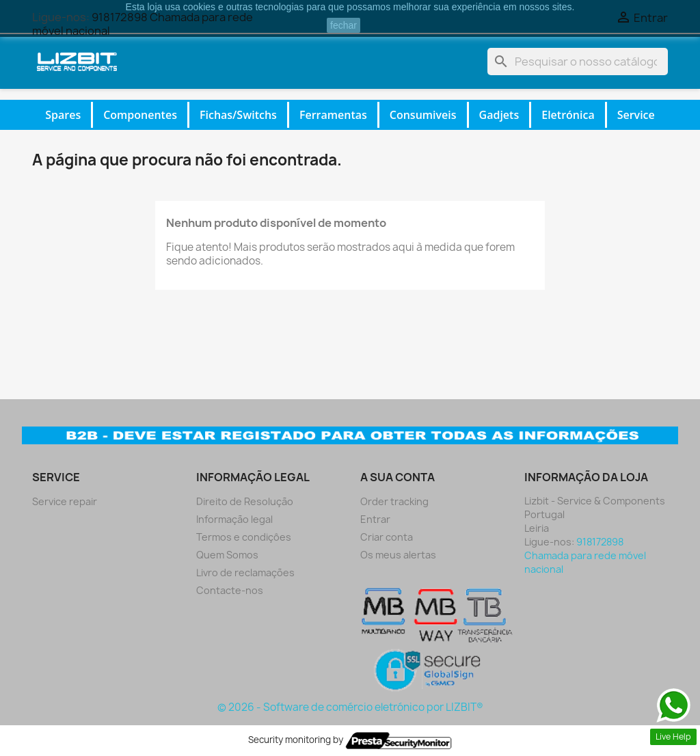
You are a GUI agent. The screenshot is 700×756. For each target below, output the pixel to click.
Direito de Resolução (245, 501)
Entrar (375, 519)
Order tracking (394, 501)
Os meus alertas (398, 555)
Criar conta (387, 537)
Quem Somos (227, 555)
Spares (63, 115)
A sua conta (398, 477)
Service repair (65, 501)
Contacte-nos (230, 590)
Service (636, 115)
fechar (344, 25)
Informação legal (234, 519)
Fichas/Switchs (238, 115)
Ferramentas (333, 115)
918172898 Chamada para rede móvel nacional (585, 555)
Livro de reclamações (245, 572)
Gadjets (499, 115)
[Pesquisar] (578, 62)
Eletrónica (568, 115)
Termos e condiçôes (244, 537)
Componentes (140, 115)
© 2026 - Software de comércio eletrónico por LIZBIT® (350, 707)
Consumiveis (423, 115)
